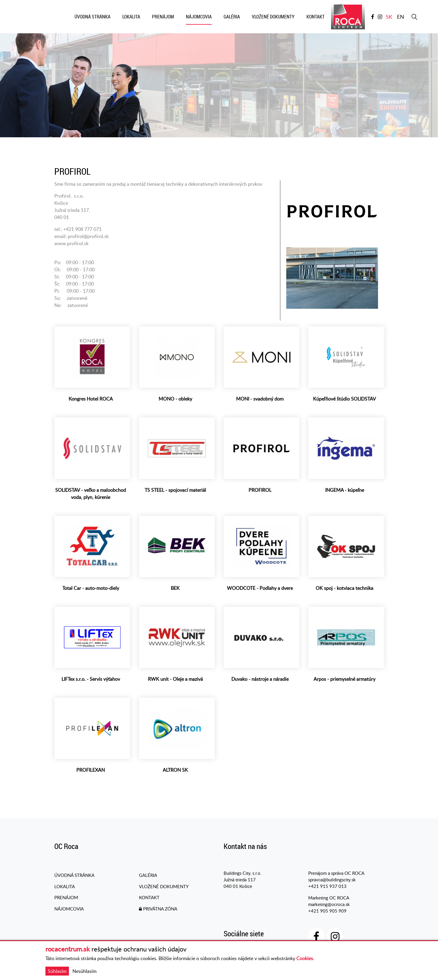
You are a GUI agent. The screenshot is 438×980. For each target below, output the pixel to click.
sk (389, 17)
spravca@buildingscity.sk (332, 880)
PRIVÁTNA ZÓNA (158, 910)
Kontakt (149, 899)
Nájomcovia (69, 910)
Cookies (305, 958)
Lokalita (65, 887)
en (401, 17)
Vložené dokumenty (164, 887)
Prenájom (66, 899)
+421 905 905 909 (327, 912)
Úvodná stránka (74, 876)
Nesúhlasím (84, 971)
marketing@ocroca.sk (329, 905)
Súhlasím (57, 971)
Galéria (148, 876)
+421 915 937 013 (327, 887)
